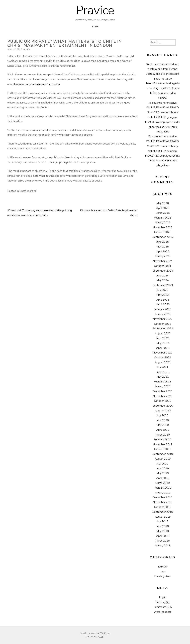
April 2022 (163, 348)
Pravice (95, 10)
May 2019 (163, 473)
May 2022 (163, 343)
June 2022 (163, 338)
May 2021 (163, 377)
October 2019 (163, 449)
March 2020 (163, 435)
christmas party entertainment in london (36, 84)
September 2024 (163, 271)
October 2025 (163, 232)
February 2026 (163, 218)
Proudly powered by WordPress (95, 633)
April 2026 (163, 208)
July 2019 (163, 464)
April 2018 (163, 536)
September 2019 (163, 454)
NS (102, 637)
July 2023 (163, 290)
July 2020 (163, 415)
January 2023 (163, 314)
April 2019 (163, 478)
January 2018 (163, 546)
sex (163, 571)
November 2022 (163, 319)
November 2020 (163, 396)
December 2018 (163, 497)
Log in (163, 597)
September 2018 (163, 512)
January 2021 (163, 386)
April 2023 (163, 300)
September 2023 (163, 285)
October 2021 (163, 357)
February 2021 (163, 382)
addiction (163, 567)
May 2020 (163, 425)
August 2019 (163, 459)
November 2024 (163, 261)
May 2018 (163, 531)
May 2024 (163, 280)
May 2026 (163, 203)
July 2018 (163, 521)
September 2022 (163, 329)
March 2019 (163, 483)
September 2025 (163, 237)
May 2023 (163, 295)
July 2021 (163, 367)
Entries (163, 602)
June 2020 (163, 420)
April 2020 (163, 430)
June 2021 (163, 372)
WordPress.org (163, 612)
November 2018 (163, 502)
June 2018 (163, 526)
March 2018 (163, 541)
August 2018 (163, 517)
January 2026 (163, 223)
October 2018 (163, 507)
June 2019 (163, 469)
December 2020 (163, 391)
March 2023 (163, 304)
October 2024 (163, 266)
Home (95, 27)
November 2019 (163, 444)
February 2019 (163, 488)
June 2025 (163, 242)
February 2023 (163, 309)
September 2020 (163, 406)
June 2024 (163, 276)
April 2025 (163, 252)
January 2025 (163, 256)
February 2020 (163, 440)
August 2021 (163, 362)
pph (28, 49)
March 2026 (163, 213)
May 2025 (163, 247)
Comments (163, 607)
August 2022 (163, 333)
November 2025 (163, 227)
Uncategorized (28, 191)
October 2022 (163, 324)
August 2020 (163, 411)
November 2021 (163, 353)
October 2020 (163, 401)
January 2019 (163, 493)
